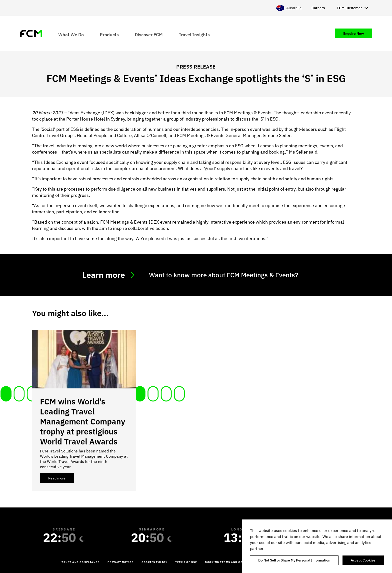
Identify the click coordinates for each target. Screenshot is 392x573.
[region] (317, 546)
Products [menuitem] (109, 34)
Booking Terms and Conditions (231, 562)
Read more (61, 479)
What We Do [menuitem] (71, 34)
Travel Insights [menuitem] (194, 34)
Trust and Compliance (80, 562)
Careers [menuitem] (318, 8)
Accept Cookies (363, 560)
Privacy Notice (120, 562)
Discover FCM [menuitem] (149, 34)
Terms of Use (186, 562)
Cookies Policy (154, 562)
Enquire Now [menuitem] (353, 34)
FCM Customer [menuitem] (349, 8)
